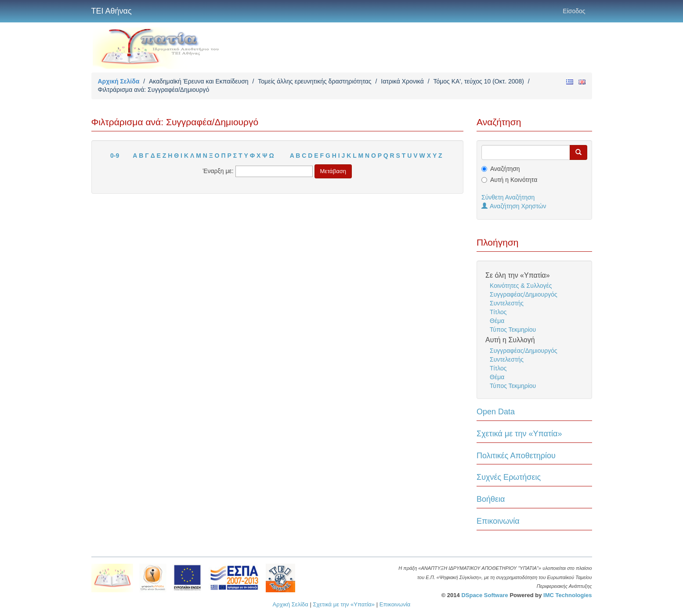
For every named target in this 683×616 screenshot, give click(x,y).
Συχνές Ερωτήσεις (509, 477)
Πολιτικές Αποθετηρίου (516, 456)
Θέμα (497, 321)
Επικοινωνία (498, 521)
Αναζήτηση (505, 169)
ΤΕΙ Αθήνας (112, 11)
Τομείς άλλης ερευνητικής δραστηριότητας (314, 81)
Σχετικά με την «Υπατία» (519, 434)
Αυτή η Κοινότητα (514, 180)
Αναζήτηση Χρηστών (514, 206)
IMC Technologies (567, 595)
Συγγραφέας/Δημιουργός (524, 294)
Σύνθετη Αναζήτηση (508, 197)
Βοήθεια (491, 499)
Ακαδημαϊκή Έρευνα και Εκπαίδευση (199, 81)
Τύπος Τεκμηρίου (513, 330)
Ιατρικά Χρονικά (402, 81)
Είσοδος (574, 11)
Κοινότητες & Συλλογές (521, 286)
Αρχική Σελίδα (119, 81)
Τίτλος (498, 312)
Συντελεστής (507, 303)
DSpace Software (484, 595)
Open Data (496, 412)
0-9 (115, 156)
